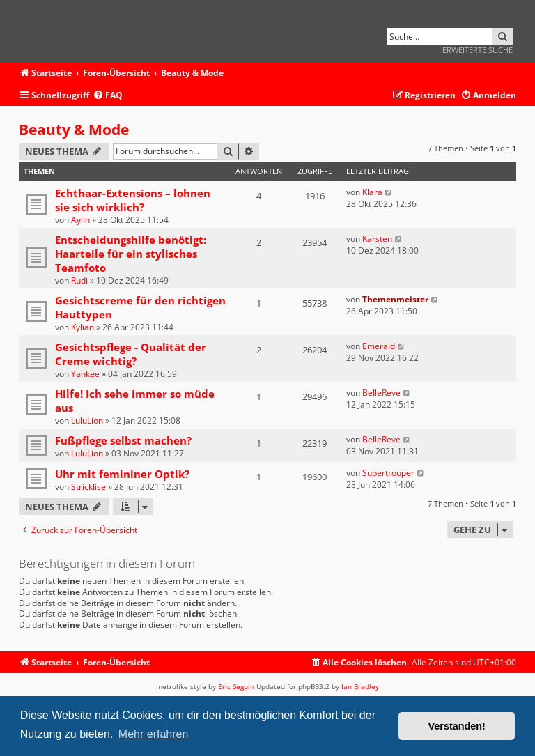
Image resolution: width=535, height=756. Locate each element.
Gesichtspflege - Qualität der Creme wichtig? (131, 354)
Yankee (85, 374)
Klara (372, 192)
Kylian (83, 327)
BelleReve (381, 393)
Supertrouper (388, 473)
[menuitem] (108, 96)
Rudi (79, 280)
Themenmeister (395, 299)
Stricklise (88, 487)
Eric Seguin (236, 686)
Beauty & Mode (74, 130)
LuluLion (87, 421)
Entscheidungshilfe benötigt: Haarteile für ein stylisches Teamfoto (131, 254)
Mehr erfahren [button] (154, 734)
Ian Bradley (360, 686)
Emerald (379, 346)
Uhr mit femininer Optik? (122, 474)
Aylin (80, 220)
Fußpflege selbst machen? (123, 440)
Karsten (377, 239)
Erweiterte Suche (478, 50)
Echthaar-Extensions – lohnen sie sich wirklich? (133, 200)
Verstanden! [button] (457, 726)
